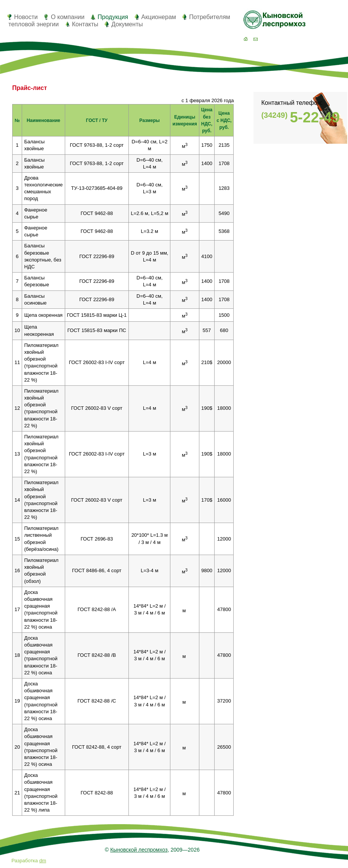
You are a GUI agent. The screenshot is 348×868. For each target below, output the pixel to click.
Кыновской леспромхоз (139, 850)
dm (43, 861)
